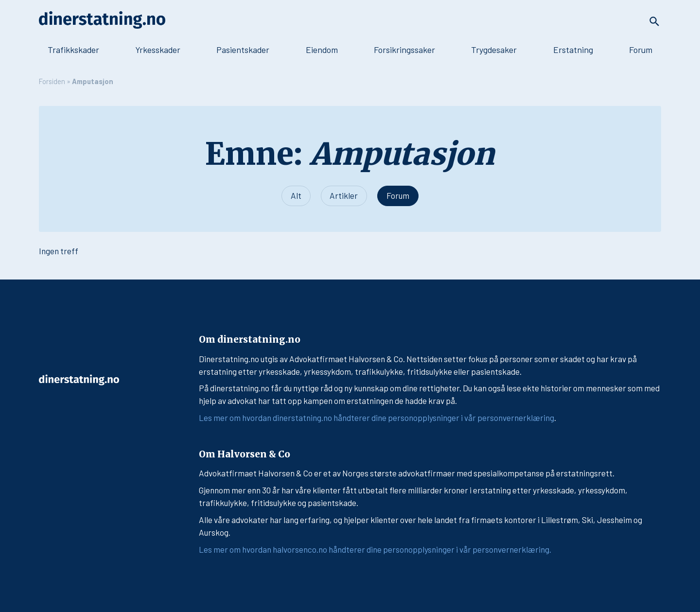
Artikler (344, 195)
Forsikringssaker (404, 50)
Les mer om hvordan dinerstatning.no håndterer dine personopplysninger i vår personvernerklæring (376, 418)
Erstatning (573, 50)
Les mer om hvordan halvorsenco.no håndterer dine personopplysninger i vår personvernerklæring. (375, 549)
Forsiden (52, 81)
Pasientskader (243, 50)
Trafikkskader (73, 50)
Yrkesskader (158, 50)
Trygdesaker (494, 50)
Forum (641, 50)
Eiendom (322, 50)
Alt (296, 195)
